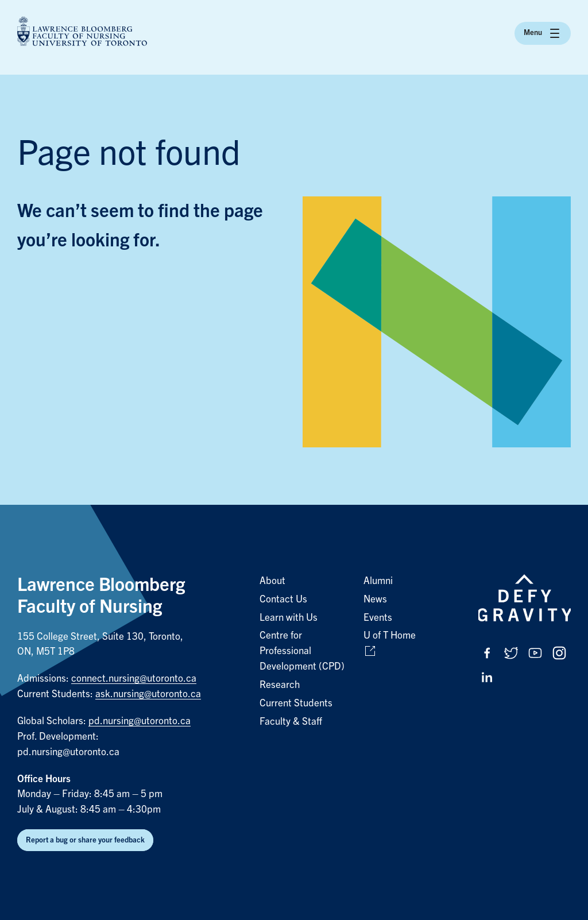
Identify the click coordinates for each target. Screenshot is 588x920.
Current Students (296, 703)
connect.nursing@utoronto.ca (134, 679)
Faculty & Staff (291, 722)
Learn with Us (289, 618)
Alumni (378, 581)
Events (378, 618)
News (375, 599)
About (272, 581)
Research (280, 685)
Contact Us (283, 599)
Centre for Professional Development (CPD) (302, 651)
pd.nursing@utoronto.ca (140, 721)
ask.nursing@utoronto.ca (148, 694)
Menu (543, 33)
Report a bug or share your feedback (85, 840)
